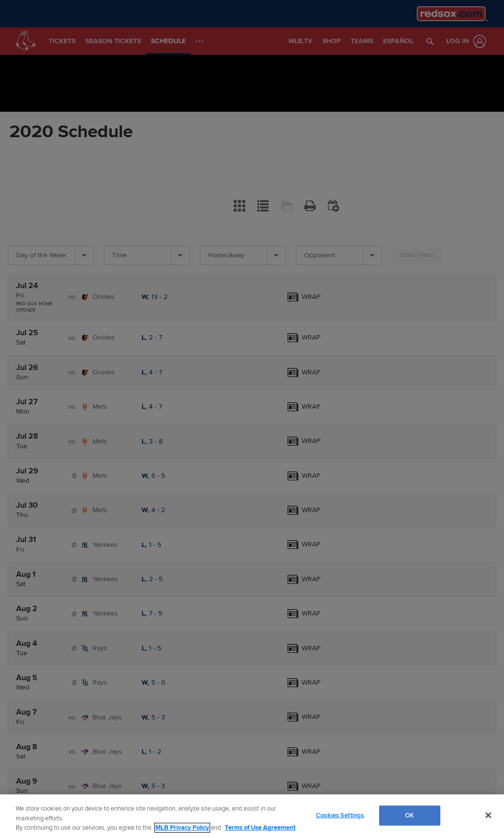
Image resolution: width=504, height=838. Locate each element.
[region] (252, 816)
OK (409, 815)
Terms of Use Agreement (260, 828)
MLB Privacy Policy (182, 828)
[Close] (488, 815)
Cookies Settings (340, 815)
